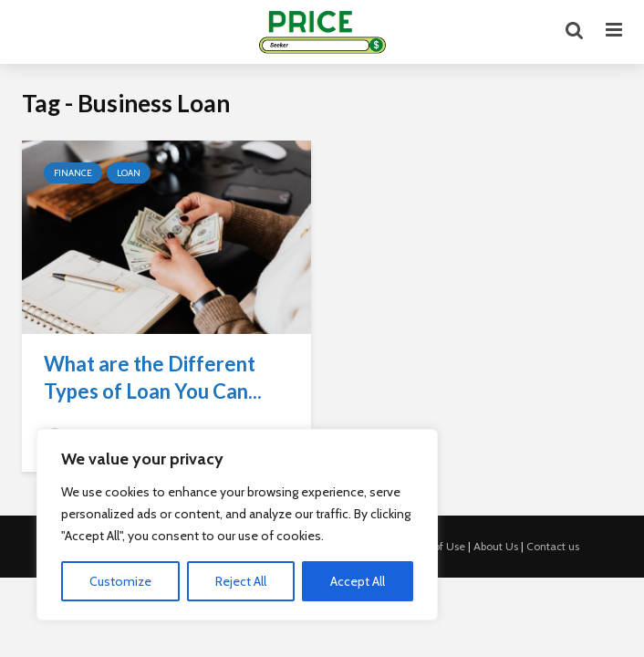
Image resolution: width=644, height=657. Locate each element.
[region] (237, 525)
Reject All (241, 581)
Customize (120, 581)
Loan (129, 173)
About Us (496, 546)
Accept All (358, 581)
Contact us (553, 546)
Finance (73, 173)
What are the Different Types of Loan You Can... (153, 377)
